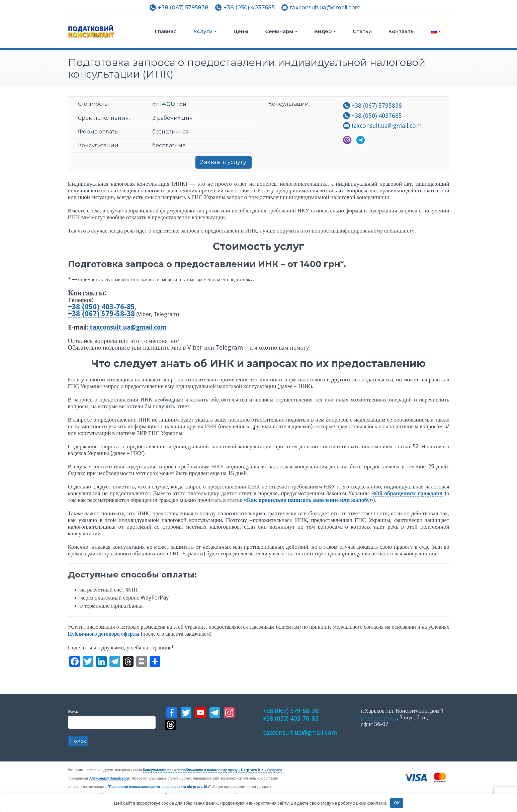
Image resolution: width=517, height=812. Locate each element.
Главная (166, 31)
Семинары (281, 31)
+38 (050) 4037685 (249, 8)
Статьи (362, 31)
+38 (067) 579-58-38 (288, 711)
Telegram (361, 140)
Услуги (205, 31)
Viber (347, 140)
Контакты (402, 31)
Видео (325, 31)
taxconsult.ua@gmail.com (325, 8)
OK (397, 803)
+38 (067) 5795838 (183, 8)
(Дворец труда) (379, 717)
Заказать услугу (224, 162)
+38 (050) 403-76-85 (288, 717)
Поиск (112, 728)
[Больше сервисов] (155, 662)
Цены (241, 31)
